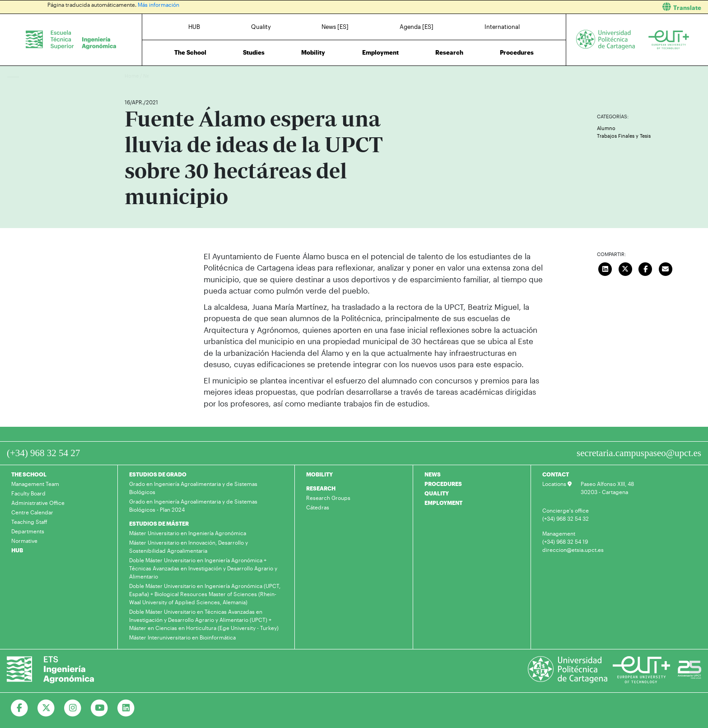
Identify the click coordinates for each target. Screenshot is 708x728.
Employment (380, 52)
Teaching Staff (29, 522)
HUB (194, 27)
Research (449, 52)
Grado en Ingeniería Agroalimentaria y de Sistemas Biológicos (193, 488)
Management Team (35, 484)
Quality (261, 27)
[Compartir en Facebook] (646, 268)
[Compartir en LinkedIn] (606, 268)
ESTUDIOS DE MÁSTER (159, 523)
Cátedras (318, 507)
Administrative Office (38, 503)
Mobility (313, 52)
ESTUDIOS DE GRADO (158, 474)
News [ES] (335, 27)
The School (190, 52)
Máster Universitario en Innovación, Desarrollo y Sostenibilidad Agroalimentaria (189, 546)
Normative (24, 541)
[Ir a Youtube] (100, 708)
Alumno (606, 128)
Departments (28, 531)
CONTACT (556, 474)
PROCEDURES (443, 484)
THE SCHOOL (29, 474)
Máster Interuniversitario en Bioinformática (182, 637)
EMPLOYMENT (443, 503)
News (149, 76)
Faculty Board (28, 493)
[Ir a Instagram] (73, 708)
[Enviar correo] (666, 268)
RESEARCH (321, 488)
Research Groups (328, 498)
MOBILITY (319, 474)
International (502, 27)
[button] (534, 7)
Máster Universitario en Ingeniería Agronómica (188, 533)
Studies (254, 52)
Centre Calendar (32, 512)
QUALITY (437, 493)
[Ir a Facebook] (20, 708)
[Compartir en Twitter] (625, 268)
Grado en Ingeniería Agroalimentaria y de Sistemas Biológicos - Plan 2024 (193, 505)
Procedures (517, 52)
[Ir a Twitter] (46, 708)
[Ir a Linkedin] (126, 708)
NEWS (433, 474)
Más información (158, 5)
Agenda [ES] (417, 27)
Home (132, 76)
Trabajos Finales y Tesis (624, 136)
